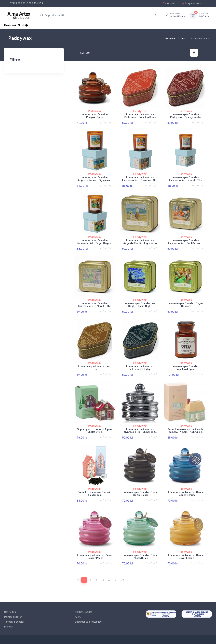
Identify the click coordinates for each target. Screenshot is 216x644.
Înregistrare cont (192, 3)
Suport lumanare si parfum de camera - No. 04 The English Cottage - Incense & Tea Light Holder (185, 434)
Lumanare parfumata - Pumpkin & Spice (185, 368)
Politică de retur (13, 617)
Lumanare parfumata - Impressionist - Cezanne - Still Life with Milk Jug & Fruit (140, 180)
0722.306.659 (35, 3)
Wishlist (169, 3)
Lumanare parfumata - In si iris (95, 368)
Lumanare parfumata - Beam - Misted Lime (140, 557)
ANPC (78, 617)
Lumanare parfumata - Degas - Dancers (185, 305)
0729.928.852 (18, 3)
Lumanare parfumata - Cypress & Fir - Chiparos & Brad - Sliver (140, 432)
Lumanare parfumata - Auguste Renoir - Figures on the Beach (95, 180)
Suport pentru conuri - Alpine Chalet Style (95, 431)
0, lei (204, 15)
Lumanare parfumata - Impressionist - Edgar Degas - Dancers (95, 243)
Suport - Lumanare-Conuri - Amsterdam (95, 494)
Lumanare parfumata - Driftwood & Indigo (140, 368)
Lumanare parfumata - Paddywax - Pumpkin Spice (140, 116)
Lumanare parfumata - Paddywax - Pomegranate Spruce (185, 117)
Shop (184, 38)
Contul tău (10, 612)
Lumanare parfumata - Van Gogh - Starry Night (140, 305)
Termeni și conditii (14, 622)
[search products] (94, 15)
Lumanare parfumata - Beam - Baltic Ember (140, 494)
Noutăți (23, 25)
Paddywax (95, 111)
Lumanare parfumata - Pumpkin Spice (95, 116)
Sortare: (82, 53)
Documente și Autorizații (89, 622)
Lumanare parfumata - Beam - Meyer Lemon (185, 557)
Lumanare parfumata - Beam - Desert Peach (95, 557)
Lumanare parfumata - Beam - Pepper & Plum (185, 494)
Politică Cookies (84, 612)
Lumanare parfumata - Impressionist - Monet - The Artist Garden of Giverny (185, 180)
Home (170, 38)
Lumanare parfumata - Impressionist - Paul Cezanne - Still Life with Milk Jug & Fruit (185, 245)
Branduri (10, 25)
